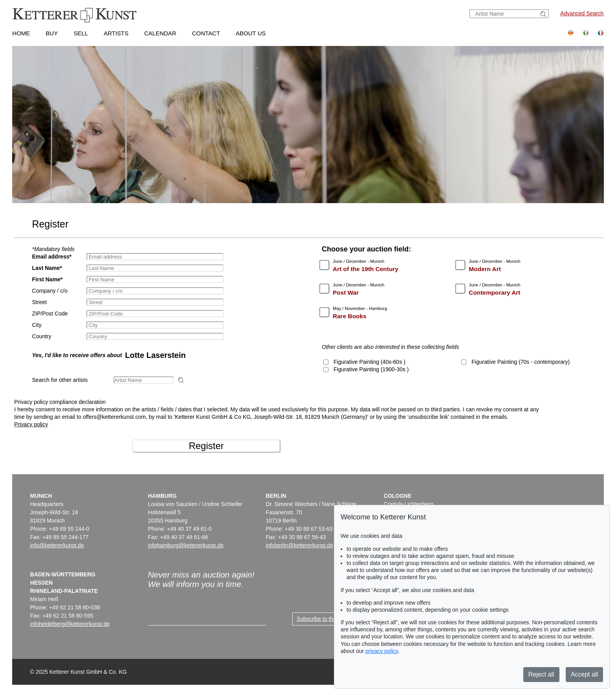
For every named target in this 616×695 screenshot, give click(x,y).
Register (206, 446)
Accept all (584, 674)
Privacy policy (31, 424)
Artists (116, 33)
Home (21, 33)
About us (251, 33)
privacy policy (382, 651)
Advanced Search (582, 13)
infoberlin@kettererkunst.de (300, 545)
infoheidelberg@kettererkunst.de (70, 624)
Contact (206, 33)
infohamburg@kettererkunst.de (186, 545)
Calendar (160, 33)
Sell (81, 33)
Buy (52, 33)
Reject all (541, 674)
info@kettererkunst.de (57, 545)
